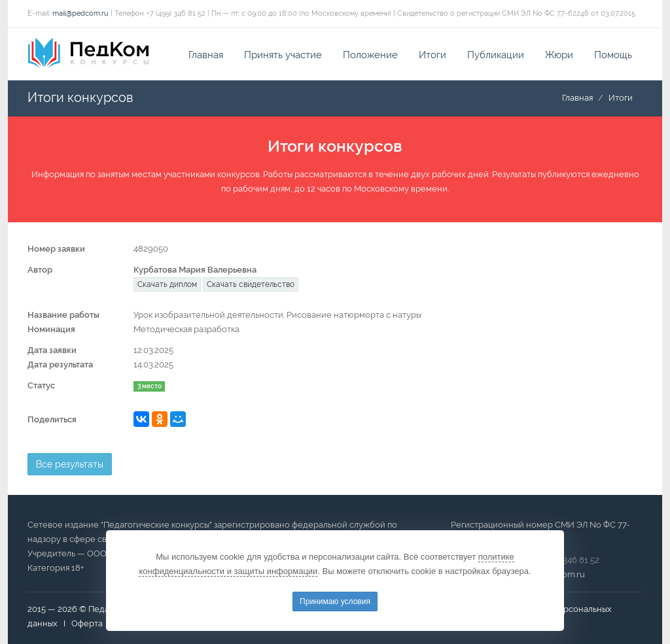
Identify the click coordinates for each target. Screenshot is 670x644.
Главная (206, 55)
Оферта (87, 623)
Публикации (496, 55)
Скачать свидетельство (251, 284)
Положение (370, 55)
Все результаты (70, 464)
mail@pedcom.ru (80, 13)
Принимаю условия (335, 602)
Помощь (613, 55)
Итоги (432, 55)
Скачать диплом (167, 284)
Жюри (559, 55)
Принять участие (283, 55)
